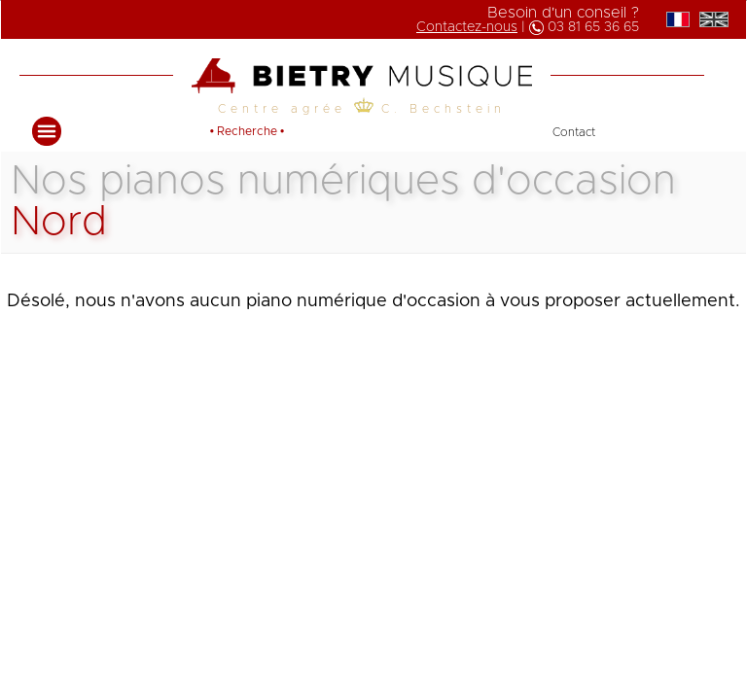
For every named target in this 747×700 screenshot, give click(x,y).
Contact (574, 132)
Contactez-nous (467, 27)
